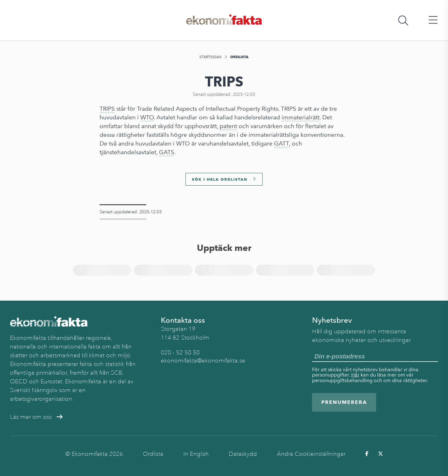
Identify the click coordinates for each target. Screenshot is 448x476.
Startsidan (210, 57)
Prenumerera (344, 402)
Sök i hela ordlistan (224, 179)
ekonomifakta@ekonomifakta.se (203, 361)
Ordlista (239, 57)
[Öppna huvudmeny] (433, 20)
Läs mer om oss (36, 417)
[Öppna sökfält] (403, 20)
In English (196, 454)
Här (355, 375)
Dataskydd (243, 454)
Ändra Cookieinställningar (311, 454)
